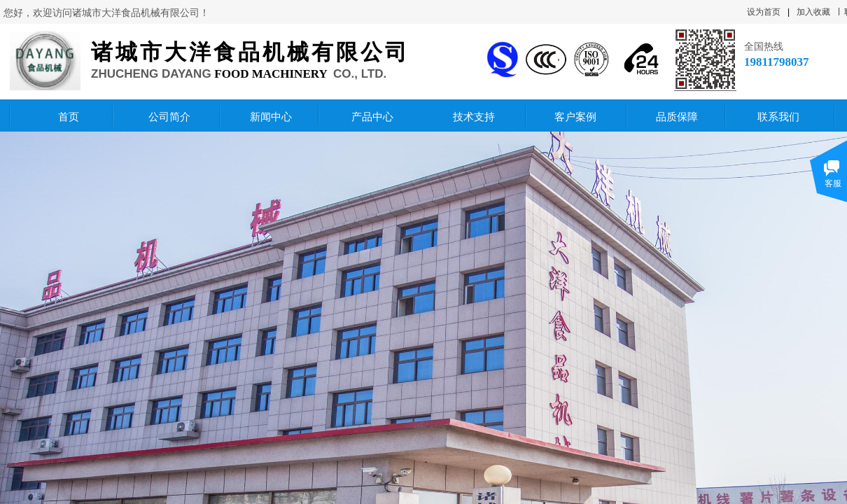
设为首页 (764, 12)
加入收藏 (813, 12)
